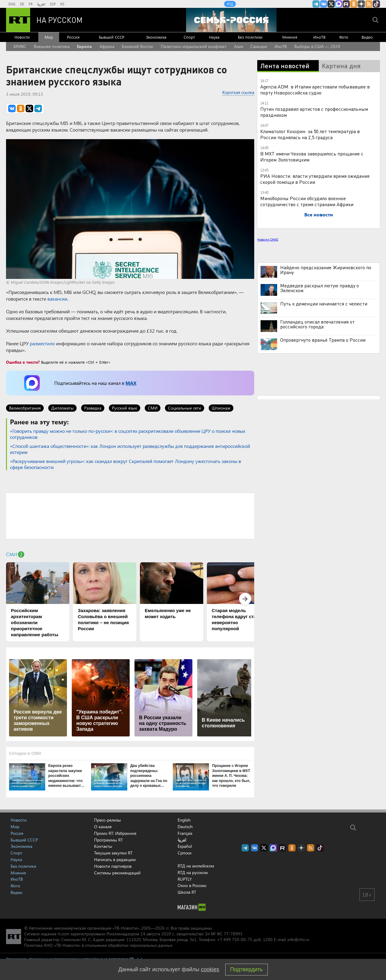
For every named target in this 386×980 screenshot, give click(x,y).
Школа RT (187, 892)
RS (62, 4)
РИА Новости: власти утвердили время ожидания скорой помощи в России (315, 179)
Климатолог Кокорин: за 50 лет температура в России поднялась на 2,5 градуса (310, 134)
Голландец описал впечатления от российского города (317, 324)
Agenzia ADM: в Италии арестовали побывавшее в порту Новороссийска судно (315, 89)
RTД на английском (196, 866)
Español (185, 846)
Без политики (250, 37)
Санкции (259, 46)
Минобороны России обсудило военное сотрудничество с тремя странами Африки (307, 201)
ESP (53, 4)
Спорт (189, 37)
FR (31, 4)
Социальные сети (185, 408)
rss (369, 4)
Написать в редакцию (115, 859)
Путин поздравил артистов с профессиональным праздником (314, 112)
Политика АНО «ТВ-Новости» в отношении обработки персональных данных (98, 945)
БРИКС (20, 46)
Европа (84, 46)
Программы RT (108, 840)
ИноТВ (319, 37)
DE (22, 4)
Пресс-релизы (108, 820)
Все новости (319, 214)
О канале (103, 827)
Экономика (156, 37)
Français (185, 833)
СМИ (153, 408)
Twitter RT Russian (331, 4)
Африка (107, 46)
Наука (214, 37)
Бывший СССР (112, 37)
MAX (131, 383)
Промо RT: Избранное (115, 833)
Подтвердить (246, 969)
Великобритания (25, 408)
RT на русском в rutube (346, 4)
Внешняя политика (52, 46)
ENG (12, 4)
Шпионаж (221, 408)
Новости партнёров (113, 866)
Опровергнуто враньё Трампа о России (323, 340)
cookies (210, 969)
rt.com (63, 934)
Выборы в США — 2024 (317, 46)
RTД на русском (193, 872)
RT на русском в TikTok (376, 4)
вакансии (57, 299)
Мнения (290, 37)
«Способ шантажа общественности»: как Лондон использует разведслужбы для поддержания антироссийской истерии (130, 449)
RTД (230, 4)
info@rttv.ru (298, 939)
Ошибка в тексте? (23, 362)
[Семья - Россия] (231, 20)
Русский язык (125, 408)
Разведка (93, 408)
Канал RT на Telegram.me (316, 4)
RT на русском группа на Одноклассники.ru (354, 4)
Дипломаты (62, 408)
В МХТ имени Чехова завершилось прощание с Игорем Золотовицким (312, 156)
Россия (73, 37)
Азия (239, 46)
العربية (41, 4)
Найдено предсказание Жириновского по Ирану (326, 270)
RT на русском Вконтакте (324, 4)
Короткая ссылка (238, 92)
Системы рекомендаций (117, 873)
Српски (185, 853)
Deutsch (185, 827)
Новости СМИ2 (268, 239)
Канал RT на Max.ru (339, 4)
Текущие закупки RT (113, 853)
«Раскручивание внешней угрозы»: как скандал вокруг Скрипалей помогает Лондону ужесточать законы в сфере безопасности (125, 464)
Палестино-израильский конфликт (194, 46)
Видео (367, 37)
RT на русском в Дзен (361, 4)
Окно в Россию (192, 885)
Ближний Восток (138, 46)
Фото (344, 37)
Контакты (103, 846)
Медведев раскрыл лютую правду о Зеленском (320, 288)
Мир (49, 37)
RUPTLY (185, 879)
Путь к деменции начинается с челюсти (324, 304)
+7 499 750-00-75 (235, 939)
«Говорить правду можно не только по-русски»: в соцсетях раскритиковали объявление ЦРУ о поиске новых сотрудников (128, 434)
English (184, 820)
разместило (42, 343)
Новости (22, 37)
